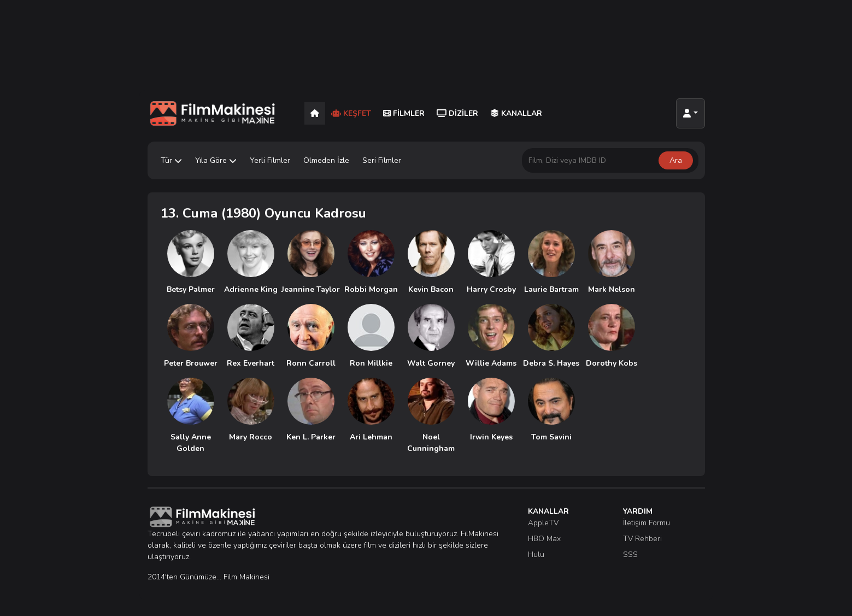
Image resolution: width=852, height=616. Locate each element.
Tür (171, 160)
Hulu (536, 555)
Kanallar (516, 113)
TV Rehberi (642, 539)
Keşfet (351, 113)
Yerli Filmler (270, 160)
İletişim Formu (647, 523)
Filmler (404, 113)
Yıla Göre (216, 160)
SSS (630, 555)
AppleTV (543, 523)
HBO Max (544, 539)
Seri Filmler (382, 160)
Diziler (457, 113)
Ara (676, 160)
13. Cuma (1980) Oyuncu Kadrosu (263, 213)
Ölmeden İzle (326, 160)
